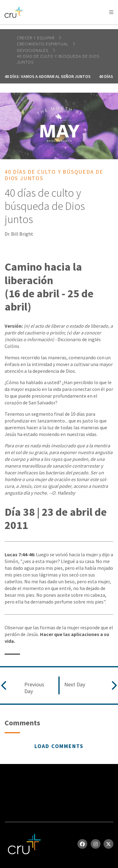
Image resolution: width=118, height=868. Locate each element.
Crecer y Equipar (36, 38)
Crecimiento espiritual (43, 44)
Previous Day (34, 688)
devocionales (33, 50)
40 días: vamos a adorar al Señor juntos (48, 76)
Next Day (75, 685)
